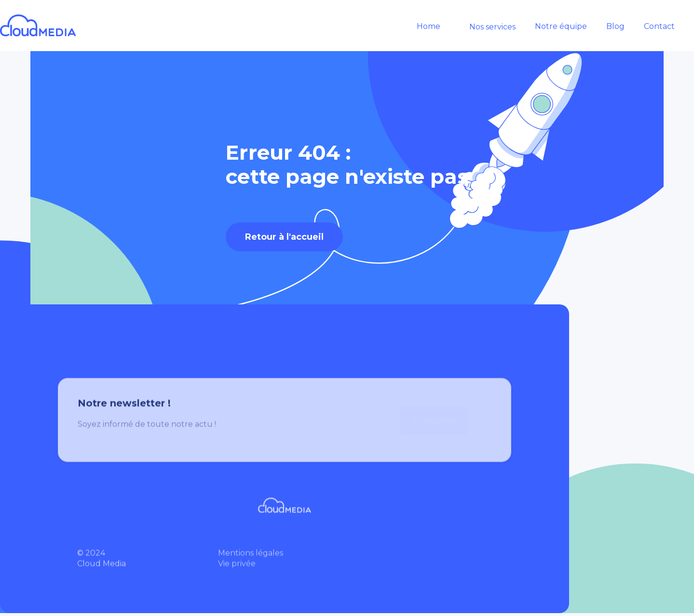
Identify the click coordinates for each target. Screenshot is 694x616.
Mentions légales (251, 557)
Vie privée (237, 568)
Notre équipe (561, 26)
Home (429, 26)
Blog (615, 26)
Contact (659, 26)
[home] (48, 26)
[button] (488, 27)
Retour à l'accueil (284, 237)
